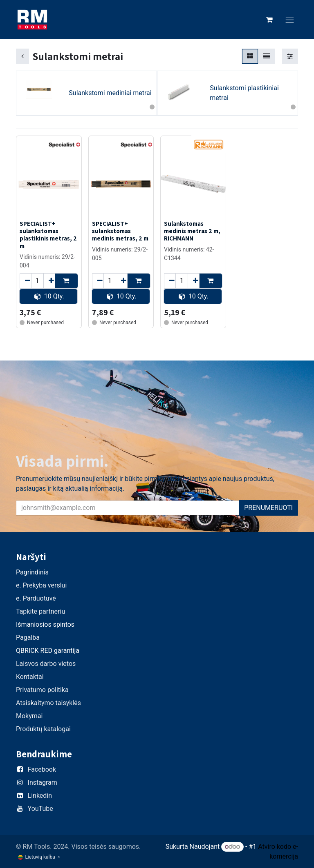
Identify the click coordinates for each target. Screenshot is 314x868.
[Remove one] (26, 280)
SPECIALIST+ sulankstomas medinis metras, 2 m (120, 231)
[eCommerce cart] (269, 20)
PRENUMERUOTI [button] (268, 508)
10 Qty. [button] (49, 296)
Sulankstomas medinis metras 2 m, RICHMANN (192, 231)
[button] (66, 280)
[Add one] (49, 280)
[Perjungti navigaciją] (290, 20)
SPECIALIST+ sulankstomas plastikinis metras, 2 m (48, 235)
